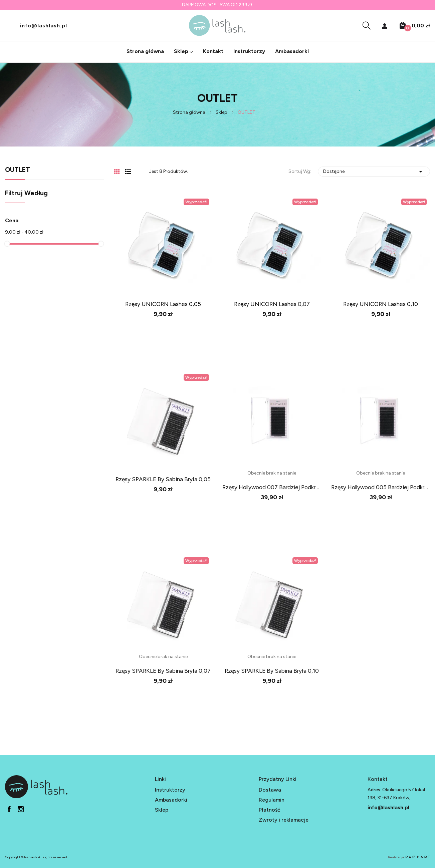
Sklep (162, 810)
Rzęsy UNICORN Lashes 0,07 (272, 304)
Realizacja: (409, 857)
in (21, 809)
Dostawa (270, 790)
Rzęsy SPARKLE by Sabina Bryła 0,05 (163, 479)
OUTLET (18, 170)
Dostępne (374, 172)
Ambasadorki (171, 800)
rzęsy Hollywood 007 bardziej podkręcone (272, 487)
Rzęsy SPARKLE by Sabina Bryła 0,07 (163, 671)
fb (9, 809)
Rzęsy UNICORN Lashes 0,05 (163, 304)
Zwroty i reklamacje (284, 820)
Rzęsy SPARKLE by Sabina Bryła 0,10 (272, 671)
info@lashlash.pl (44, 25)
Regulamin (272, 800)
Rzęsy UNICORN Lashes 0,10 (381, 304)
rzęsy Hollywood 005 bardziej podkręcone (381, 487)
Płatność (270, 810)
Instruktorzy (170, 790)
